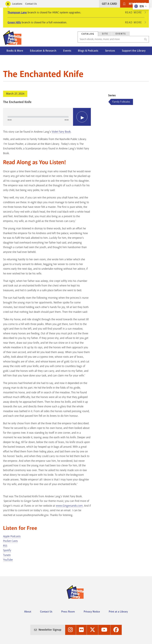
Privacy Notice (92, 612)
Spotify (7, 550)
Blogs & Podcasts (88, 51)
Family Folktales (121, 102)
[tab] (88, 34)
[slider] (38, 117)
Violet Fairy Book (61, 132)
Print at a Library (118, 612)
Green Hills (14, 22)
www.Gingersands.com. (70, 506)
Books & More (15, 51)
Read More (135, 12)
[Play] (82, 117)
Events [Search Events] (121, 34)
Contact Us (31, 4)
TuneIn (7, 555)
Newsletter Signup (50, 630)
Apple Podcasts (12, 536)
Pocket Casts (10, 541)
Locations (17, 4)
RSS (5, 546)
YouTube (8, 560)
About (28, 612)
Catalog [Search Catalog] (88, 34)
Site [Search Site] (105, 34)
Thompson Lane (17, 12)
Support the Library (134, 51)
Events (67, 51)
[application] (47, 117)
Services (110, 51)
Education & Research (43, 51)
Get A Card (109, 4)
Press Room (68, 612)
